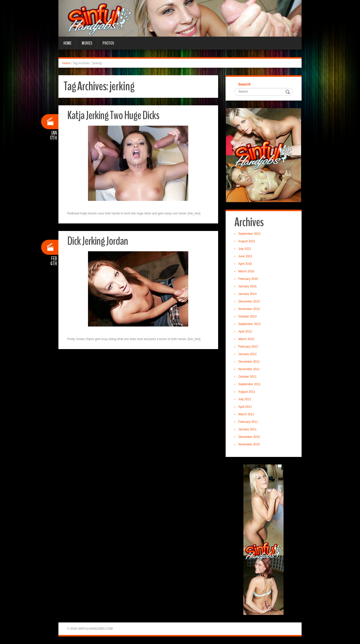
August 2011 (247, 392)
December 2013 (249, 301)
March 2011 (246, 414)
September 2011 (250, 384)
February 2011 (248, 422)
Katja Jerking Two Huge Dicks (113, 115)
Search (244, 84)
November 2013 (249, 309)
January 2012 (248, 354)
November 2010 (249, 444)
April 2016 (245, 264)
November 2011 (249, 369)
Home (67, 43)
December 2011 (249, 362)
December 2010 (249, 437)
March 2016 (246, 271)
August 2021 (247, 241)
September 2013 (250, 324)
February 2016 (248, 279)
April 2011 (245, 407)
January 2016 (248, 286)
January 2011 (248, 429)
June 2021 (245, 256)
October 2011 (248, 377)
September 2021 (250, 234)
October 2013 (248, 316)
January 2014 (248, 294)
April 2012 (245, 332)
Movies (87, 43)
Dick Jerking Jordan (98, 241)
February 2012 (248, 347)
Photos (108, 43)
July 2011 (245, 399)
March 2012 (246, 339)
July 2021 (245, 249)
